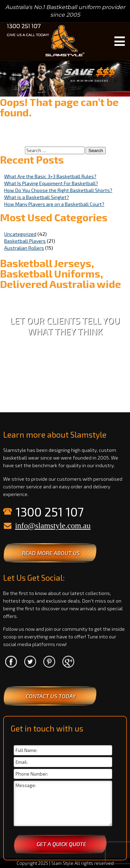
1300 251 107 (24, 26)
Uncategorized (20, 234)
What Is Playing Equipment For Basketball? (51, 183)
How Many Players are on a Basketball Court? (54, 204)
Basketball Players (25, 241)
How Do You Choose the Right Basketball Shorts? (58, 190)
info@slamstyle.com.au (53, 526)
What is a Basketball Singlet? (37, 197)
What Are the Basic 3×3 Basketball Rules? (50, 176)
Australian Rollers (24, 248)
